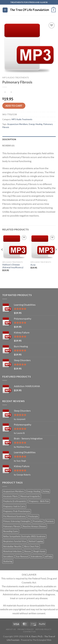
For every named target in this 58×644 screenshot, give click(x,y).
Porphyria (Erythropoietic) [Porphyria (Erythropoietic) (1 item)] (15, 501)
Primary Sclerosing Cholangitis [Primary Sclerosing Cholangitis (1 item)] (17, 521)
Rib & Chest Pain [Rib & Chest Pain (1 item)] (31, 546)
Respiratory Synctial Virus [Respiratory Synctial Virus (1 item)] (15, 541)
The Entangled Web (42, 640)
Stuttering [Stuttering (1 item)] (8, 561)
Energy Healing (36, 124)
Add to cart (14, 106)
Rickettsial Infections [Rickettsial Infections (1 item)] (12, 551)
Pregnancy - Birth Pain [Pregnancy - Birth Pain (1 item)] (39, 501)
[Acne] (43, 247)
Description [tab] (9, 139)
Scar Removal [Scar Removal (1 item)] (22, 556)
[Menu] (5, 10)
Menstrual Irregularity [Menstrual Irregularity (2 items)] (30, 496)
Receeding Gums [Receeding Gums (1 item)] (11, 531)
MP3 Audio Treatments (16, 78)
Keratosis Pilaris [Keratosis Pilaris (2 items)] (10, 496)
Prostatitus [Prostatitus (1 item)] (38, 521)
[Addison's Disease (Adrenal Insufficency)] (15, 247)
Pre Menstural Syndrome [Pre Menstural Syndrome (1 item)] (14, 516)
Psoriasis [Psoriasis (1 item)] (50, 521)
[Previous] (2, 256)
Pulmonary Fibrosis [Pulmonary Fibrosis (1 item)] (12, 526)
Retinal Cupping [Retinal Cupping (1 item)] (36, 541)
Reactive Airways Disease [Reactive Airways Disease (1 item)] (34, 526)
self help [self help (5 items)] (48, 556)
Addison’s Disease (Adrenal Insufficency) (13, 266)
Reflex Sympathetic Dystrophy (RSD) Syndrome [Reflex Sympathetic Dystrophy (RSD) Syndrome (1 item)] (24, 536)
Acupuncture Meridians (18, 124)
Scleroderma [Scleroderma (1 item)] (36, 556)
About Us (11, 629)
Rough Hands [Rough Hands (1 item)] (39, 551)
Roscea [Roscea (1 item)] (28, 551)
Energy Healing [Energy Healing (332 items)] (33, 491)
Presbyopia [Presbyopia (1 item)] (33, 516)
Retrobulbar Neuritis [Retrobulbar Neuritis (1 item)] (12, 546)
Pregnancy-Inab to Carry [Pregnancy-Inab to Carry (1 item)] (14, 506)
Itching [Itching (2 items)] (46, 491)
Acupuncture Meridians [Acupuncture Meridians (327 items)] (14, 491)
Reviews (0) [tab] (8, 146)
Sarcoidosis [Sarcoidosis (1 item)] (8, 556)
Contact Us (29, 632)
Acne (33, 265)
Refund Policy (43, 629)
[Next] (56, 256)
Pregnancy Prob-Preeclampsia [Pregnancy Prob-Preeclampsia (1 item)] (17, 511)
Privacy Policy (26, 629)
